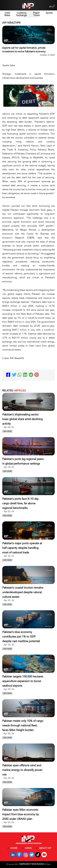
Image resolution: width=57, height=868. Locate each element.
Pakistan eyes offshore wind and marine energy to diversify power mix (22, 770)
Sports (49, 13)
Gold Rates (7, 14)
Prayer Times (36, 14)
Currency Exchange (22, 14)
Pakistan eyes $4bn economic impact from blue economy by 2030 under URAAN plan (21, 814)
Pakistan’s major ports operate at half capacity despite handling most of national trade (22, 548)
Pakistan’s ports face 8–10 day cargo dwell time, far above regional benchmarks (20, 503)
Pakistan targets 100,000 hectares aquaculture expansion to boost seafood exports (23, 681)
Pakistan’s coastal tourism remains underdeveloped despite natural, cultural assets (23, 592)
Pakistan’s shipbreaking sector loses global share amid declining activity (22, 419)
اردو (52, 6)
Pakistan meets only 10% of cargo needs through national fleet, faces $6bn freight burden (23, 726)
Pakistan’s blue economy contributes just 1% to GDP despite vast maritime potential (21, 637)
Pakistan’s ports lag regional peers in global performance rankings (23, 461)
